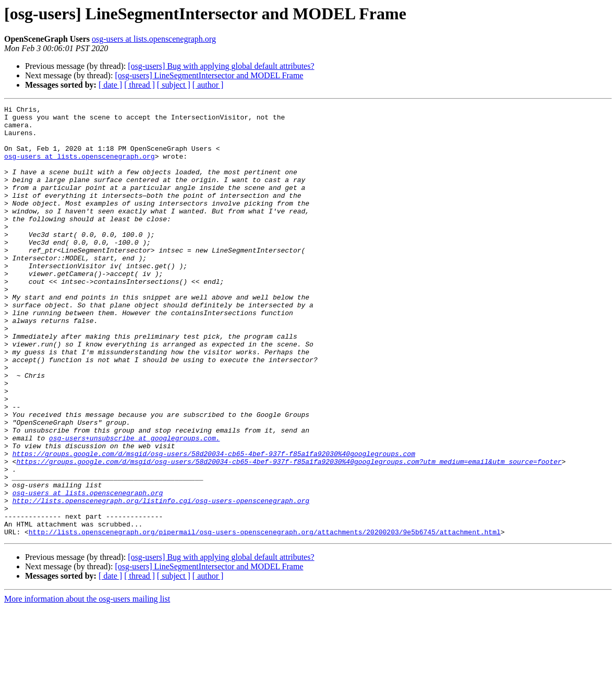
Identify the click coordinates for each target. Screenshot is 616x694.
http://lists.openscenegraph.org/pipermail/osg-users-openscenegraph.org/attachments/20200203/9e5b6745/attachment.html (265, 618)
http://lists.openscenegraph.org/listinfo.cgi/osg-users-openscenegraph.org (161, 580)
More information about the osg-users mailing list (87, 685)
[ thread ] (140, 85)
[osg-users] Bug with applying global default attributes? (221, 66)
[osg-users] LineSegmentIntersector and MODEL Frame (209, 75)
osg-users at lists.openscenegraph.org (154, 39)
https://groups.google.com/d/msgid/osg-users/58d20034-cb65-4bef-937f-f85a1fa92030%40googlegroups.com (214, 524)
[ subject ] (174, 85)
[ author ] (208, 85)
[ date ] (110, 85)
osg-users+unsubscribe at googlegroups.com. (135, 505)
